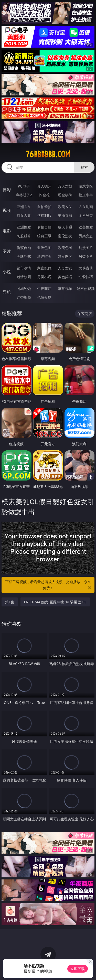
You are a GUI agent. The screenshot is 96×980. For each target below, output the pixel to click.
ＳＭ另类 (86, 215)
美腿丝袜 (24, 256)
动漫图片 (86, 248)
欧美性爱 (86, 227)
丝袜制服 (44, 215)
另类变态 (86, 236)
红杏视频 (24, 297)
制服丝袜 (24, 236)
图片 (7, 251)
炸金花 (44, 195)
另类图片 (86, 256)
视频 (7, 210)
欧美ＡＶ (65, 207)
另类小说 (44, 277)
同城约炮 (24, 288)
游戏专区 (86, 186)
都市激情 (24, 268)
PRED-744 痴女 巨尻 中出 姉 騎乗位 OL (55, 602)
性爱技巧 (86, 277)
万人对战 (65, 186)
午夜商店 (44, 288)
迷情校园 (24, 277)
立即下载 (78, 969)
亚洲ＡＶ (24, 207)
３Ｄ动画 (86, 207)
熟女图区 (65, 256)
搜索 (84, 167)
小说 (7, 272)
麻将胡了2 (24, 195)
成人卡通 (65, 227)
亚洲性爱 (24, 227)
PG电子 (24, 186)
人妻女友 (65, 268)
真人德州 (44, 186)
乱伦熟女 (65, 236)
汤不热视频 (86, 288)
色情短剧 (44, 297)
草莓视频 (65, 288)
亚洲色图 (44, 248)
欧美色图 (65, 248)
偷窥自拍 (24, 248)
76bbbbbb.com (48, 154)
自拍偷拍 (44, 207)
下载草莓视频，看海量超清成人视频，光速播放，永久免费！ (49, 585)
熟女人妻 (24, 215)
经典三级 (44, 236)
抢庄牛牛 (86, 195)
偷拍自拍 (44, 227)
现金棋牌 (65, 195)
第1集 (10, 602)
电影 (7, 231)
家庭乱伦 (44, 268)
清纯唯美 (44, 256)
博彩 (7, 190)
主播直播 (65, 215)
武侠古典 (86, 268)
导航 (7, 292)
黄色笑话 (65, 277)
